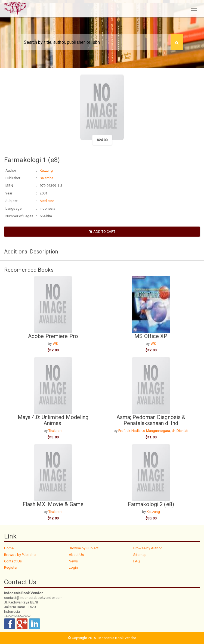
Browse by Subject (84, 548)
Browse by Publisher (20, 555)
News (73, 561)
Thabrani (55, 431)
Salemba (47, 178)
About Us (76, 555)
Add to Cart (102, 232)
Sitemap (140, 555)
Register (11, 567)
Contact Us (13, 561)
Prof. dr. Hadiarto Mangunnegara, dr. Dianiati (153, 431)
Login (73, 567)
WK (55, 344)
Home (9, 548)
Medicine (47, 201)
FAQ (137, 561)
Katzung (46, 170)
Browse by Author (148, 548)
